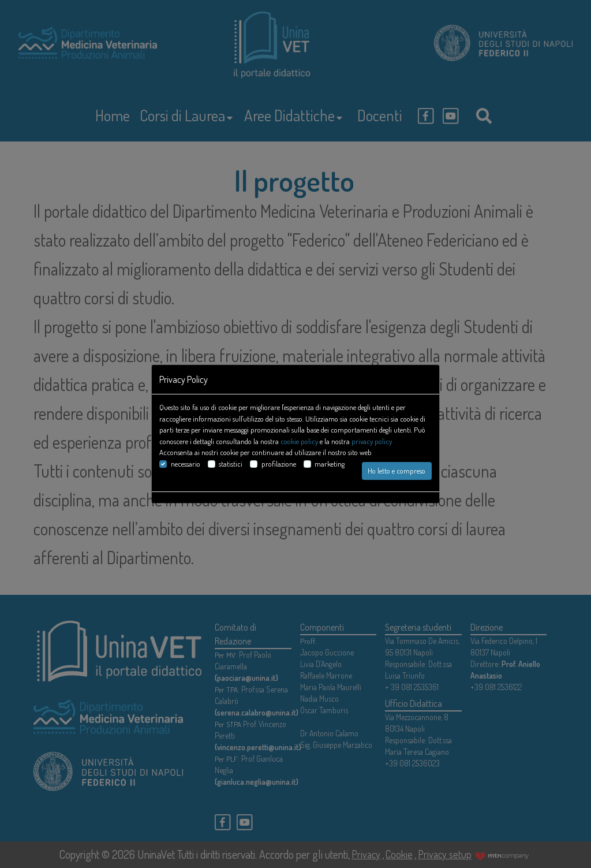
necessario (186, 464)
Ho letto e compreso (397, 471)
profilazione (279, 464)
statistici (231, 464)
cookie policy (299, 441)
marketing (330, 464)
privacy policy (372, 441)
